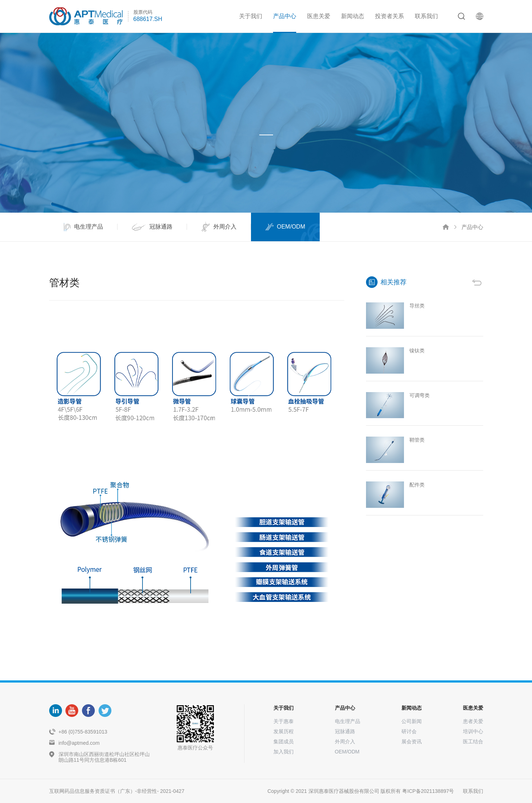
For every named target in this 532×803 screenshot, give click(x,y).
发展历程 (284, 731)
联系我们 (426, 16)
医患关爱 (319, 16)
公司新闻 (412, 721)
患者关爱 (473, 721)
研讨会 (409, 731)
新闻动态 (353, 16)
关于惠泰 (284, 721)
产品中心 (285, 16)
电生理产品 (348, 721)
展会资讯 (412, 742)
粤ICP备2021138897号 (428, 791)
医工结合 (473, 742)
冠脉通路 (345, 731)
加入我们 (284, 752)
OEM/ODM (347, 752)
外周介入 (345, 742)
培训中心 (473, 731)
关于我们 (251, 16)
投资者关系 (390, 16)
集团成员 (284, 742)
